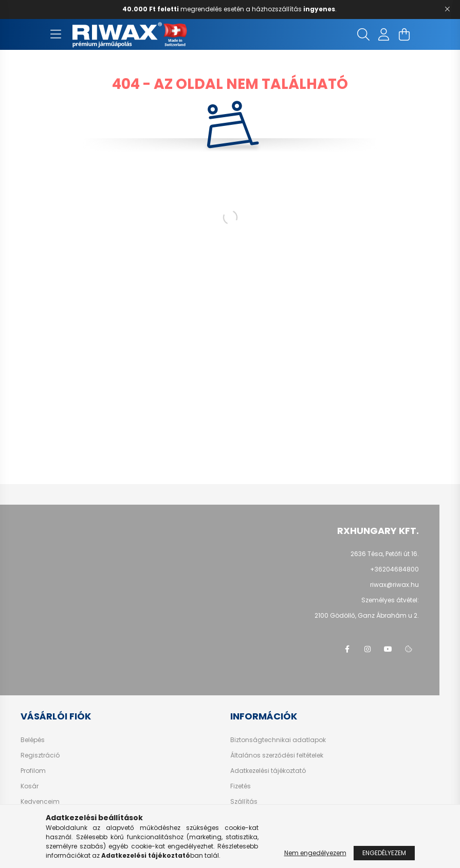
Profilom (33, 771)
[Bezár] (447, 9)
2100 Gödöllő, (367, 615)
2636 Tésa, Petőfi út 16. (385, 554)
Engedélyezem (384, 853)
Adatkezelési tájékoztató (268, 771)
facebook (347, 649)
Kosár (30, 786)
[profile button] (384, 34)
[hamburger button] (56, 34)
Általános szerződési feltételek (277, 755)
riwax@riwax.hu (394, 585)
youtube (388, 649)
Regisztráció (40, 755)
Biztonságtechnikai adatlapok (278, 740)
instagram (367, 649)
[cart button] (404, 34)
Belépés (33, 740)
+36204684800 (394, 569)
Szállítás (244, 802)
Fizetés (241, 786)
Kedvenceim (40, 802)
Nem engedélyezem (315, 853)
